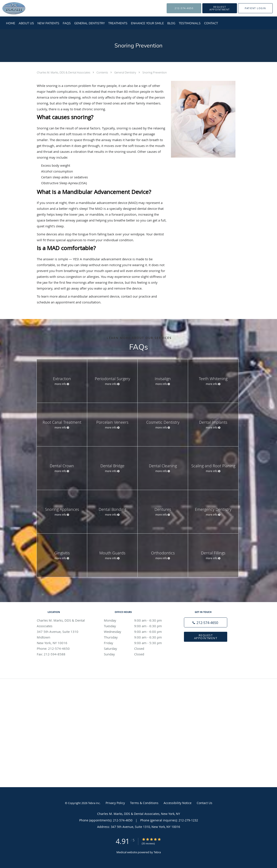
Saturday (137, 648)
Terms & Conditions (144, 803)
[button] (220, 8)
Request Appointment (206, 637)
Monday (137, 620)
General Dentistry (126, 72)
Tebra (157, 852)
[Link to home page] (7, 8)
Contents (103, 72)
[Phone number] (206, 622)
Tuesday (137, 626)
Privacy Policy (115, 803)
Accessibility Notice (178, 803)
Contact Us (205, 803)
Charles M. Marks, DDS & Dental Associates (64, 72)
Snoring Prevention (155, 72)
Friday (137, 643)
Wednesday (137, 632)
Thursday (137, 637)
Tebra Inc (94, 803)
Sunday (137, 654)
